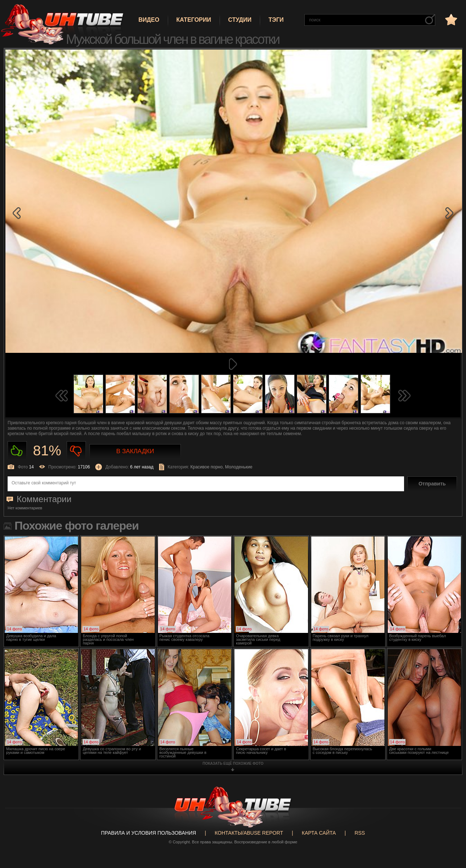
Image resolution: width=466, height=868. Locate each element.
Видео (149, 20)
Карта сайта (319, 833)
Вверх (450, 814)
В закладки (135, 451)
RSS (360, 833)
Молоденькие (239, 467)
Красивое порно (206, 467)
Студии (240, 20)
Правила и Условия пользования (149, 833)
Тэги (276, 20)
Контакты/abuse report (249, 833)
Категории (194, 20)
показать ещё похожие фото (233, 763)
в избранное (450, 19)
